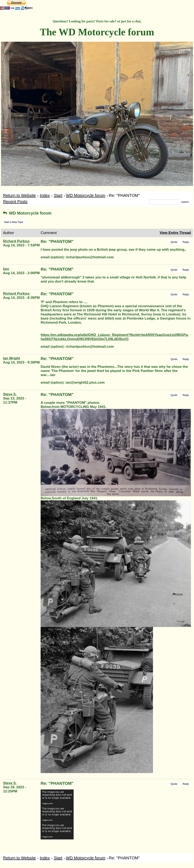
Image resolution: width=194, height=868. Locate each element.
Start (58, 195)
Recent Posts (15, 202)
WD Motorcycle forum (86, 195)
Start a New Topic (14, 222)
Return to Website (19, 195)
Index (45, 195)
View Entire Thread (175, 233)
